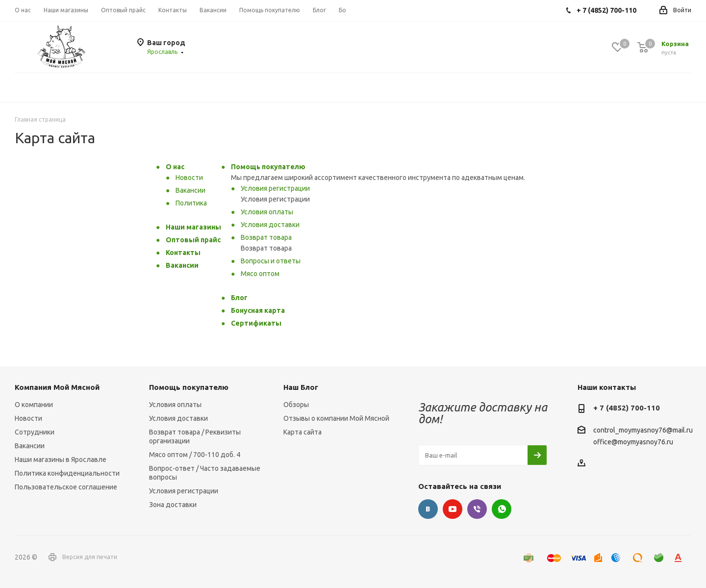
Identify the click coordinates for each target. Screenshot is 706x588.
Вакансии (190, 190)
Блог (239, 298)
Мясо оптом (260, 274)
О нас (175, 167)
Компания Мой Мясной (57, 387)
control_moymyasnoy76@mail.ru (643, 431)
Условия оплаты (267, 212)
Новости (189, 178)
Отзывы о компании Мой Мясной (336, 418)
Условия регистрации (275, 188)
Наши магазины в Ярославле (61, 460)
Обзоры (296, 405)
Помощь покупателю (268, 167)
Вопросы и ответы (271, 261)
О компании (34, 405)
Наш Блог (301, 387)
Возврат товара (266, 237)
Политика (191, 203)
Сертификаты (256, 323)
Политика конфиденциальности (67, 473)
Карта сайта (303, 432)
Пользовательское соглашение (66, 487)
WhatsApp (502, 509)
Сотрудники (35, 432)
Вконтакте (428, 509)
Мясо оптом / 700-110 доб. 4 (195, 455)
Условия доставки (270, 225)
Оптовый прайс (193, 240)
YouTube (453, 509)
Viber (477, 509)
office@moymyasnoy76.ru (633, 442)
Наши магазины (193, 227)
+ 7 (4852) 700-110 (627, 408)
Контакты (183, 253)
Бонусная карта (258, 310)
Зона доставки (173, 505)
